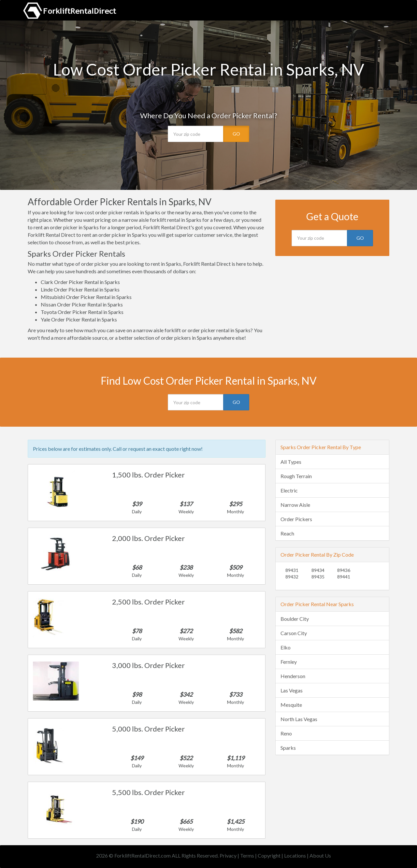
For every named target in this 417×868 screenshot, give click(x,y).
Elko (286, 647)
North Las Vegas (299, 719)
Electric (289, 490)
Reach (287, 533)
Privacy (228, 855)
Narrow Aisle (295, 505)
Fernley (289, 662)
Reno (286, 733)
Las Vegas (292, 690)
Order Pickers (296, 519)
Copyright (269, 855)
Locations (295, 855)
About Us (320, 855)
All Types (291, 462)
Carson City (294, 633)
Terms (247, 855)
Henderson (293, 676)
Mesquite (291, 705)
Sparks (288, 748)
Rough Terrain (296, 476)
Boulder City (295, 619)
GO (236, 134)
